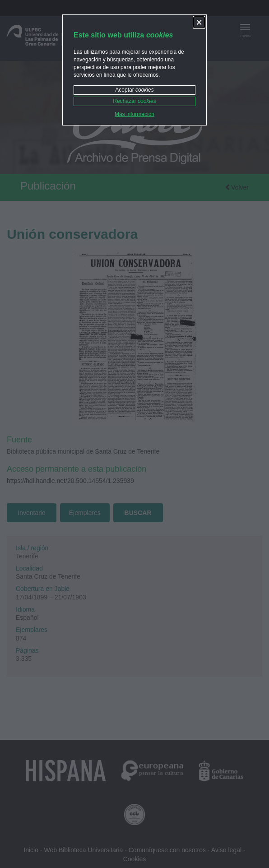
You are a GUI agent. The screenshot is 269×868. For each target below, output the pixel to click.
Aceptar (134, 90)
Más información (134, 114)
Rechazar (134, 101)
